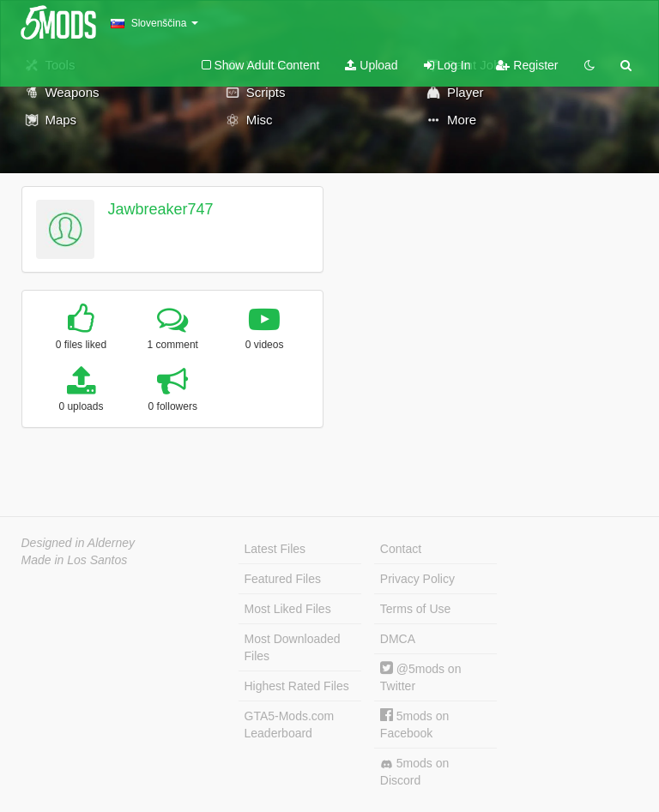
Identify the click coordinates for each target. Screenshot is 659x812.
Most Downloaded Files (293, 647)
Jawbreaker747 (160, 209)
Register (527, 65)
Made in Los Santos (75, 560)
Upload (371, 65)
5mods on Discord (414, 772)
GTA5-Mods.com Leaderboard (290, 725)
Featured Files (283, 579)
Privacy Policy (417, 579)
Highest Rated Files (297, 686)
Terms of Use (415, 609)
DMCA (398, 639)
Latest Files (275, 549)
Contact (401, 549)
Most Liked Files (288, 609)
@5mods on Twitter (421, 677)
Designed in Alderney (79, 543)
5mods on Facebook (414, 724)
